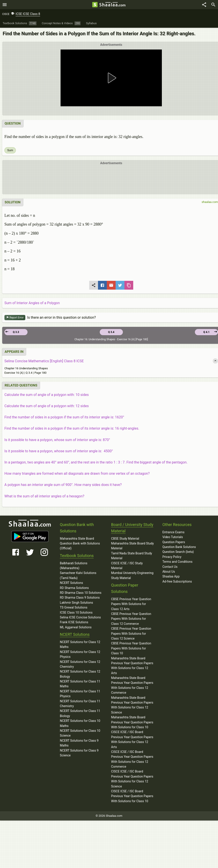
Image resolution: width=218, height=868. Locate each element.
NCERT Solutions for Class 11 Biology (80, 713)
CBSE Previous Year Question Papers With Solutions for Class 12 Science (131, 634)
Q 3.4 (111, 332)
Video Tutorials (173, 537)
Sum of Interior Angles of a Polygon (32, 303)
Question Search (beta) (178, 552)
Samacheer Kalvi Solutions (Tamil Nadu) (78, 575)
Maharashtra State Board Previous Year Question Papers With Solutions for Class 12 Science (132, 705)
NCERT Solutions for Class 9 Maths (79, 743)
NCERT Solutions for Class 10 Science (80, 733)
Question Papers (174, 542)
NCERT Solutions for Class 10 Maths (80, 723)
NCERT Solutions (71, 583)
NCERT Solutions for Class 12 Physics (80, 654)
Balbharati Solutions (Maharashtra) (74, 566)
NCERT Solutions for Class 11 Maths (80, 684)
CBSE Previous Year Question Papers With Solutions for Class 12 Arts (131, 604)
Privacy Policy (172, 557)
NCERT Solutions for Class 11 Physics (80, 694)
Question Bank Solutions (179, 547)
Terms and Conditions (177, 562)
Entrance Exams (173, 532)
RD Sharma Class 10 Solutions (81, 593)
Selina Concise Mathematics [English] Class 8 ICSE (44, 361)
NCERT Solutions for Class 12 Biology (80, 674)
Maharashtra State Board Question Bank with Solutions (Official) (80, 543)
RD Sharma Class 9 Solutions (80, 598)
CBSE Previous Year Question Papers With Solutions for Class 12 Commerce (131, 619)
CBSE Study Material (125, 539)
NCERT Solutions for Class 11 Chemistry (80, 704)
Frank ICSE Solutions (74, 622)
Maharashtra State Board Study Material (133, 546)
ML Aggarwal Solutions (76, 627)
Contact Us (170, 567)
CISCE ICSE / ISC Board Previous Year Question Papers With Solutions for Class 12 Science (132, 779)
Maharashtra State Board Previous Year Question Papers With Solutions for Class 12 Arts (132, 666)
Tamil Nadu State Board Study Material (132, 556)
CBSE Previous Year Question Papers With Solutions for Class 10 (131, 648)
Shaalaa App (171, 576)
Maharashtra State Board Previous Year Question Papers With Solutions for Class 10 (132, 722)
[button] (111, 78)
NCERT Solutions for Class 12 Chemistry (80, 664)
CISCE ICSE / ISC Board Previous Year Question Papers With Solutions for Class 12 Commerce (132, 759)
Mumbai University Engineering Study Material (132, 575)
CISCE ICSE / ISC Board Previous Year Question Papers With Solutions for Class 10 (132, 796)
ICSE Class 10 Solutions (76, 612)
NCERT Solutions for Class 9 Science (79, 753)
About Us (169, 572)
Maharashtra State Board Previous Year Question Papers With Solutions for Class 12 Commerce (132, 685)
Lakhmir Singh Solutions (77, 603)
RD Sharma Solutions (74, 588)
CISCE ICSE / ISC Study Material (127, 566)
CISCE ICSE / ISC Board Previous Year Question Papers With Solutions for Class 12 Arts (132, 739)
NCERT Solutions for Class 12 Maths (80, 644)
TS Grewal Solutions (74, 607)
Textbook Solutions (77, 556)
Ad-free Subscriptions (177, 581)
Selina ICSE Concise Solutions (80, 617)
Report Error (15, 318)
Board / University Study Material (132, 528)
